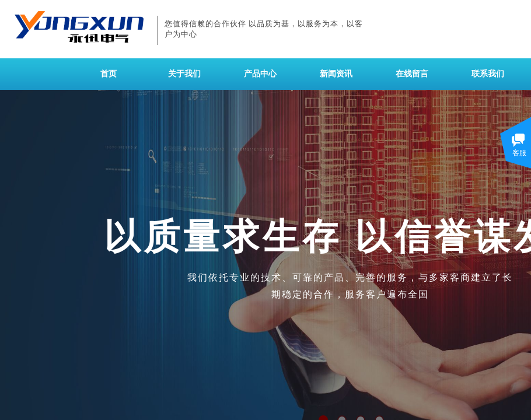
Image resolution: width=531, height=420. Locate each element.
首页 (109, 74)
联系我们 (488, 74)
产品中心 (260, 74)
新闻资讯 (336, 74)
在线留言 (412, 74)
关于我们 (184, 74)
